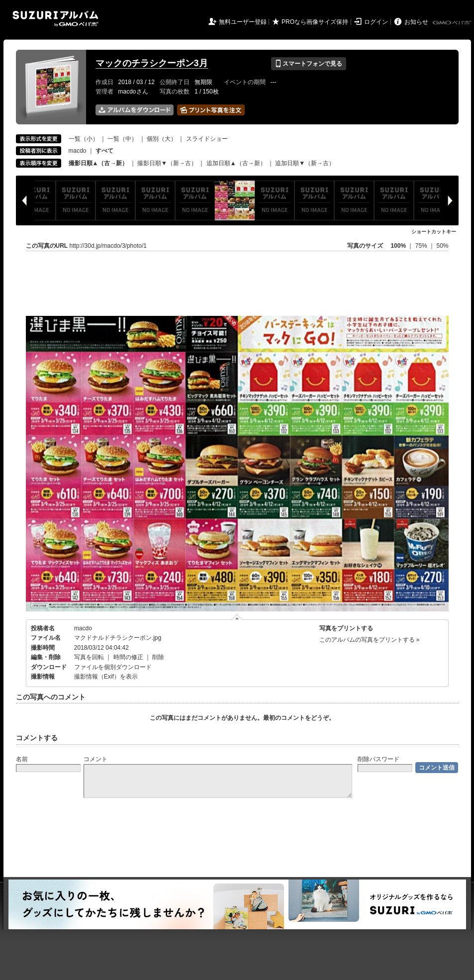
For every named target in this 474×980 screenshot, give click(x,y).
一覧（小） (84, 139)
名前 (22, 759)
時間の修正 (128, 657)
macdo (78, 151)
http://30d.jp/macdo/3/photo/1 (108, 246)
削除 (158, 657)
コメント (95, 759)
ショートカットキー (434, 232)
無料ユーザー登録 (243, 22)
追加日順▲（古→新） (236, 163)
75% (422, 246)
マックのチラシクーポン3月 (152, 63)
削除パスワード (379, 759)
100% (398, 246)
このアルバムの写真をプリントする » (370, 640)
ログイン (376, 22)
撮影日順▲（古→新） (98, 163)
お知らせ (416, 22)
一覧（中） (122, 139)
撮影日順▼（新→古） (167, 163)
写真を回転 (89, 657)
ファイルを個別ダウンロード (113, 667)
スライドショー (207, 139)
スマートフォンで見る (309, 64)
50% (442, 246)
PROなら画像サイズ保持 (315, 22)
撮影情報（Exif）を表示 (106, 677)
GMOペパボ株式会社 (453, 23)
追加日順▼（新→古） (305, 163)
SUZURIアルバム (55, 19)
